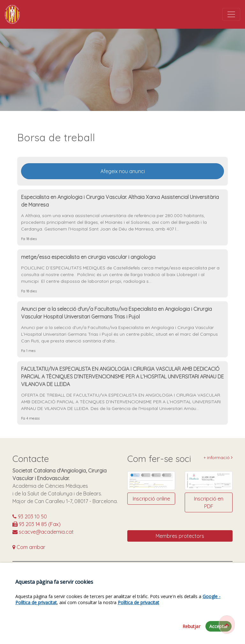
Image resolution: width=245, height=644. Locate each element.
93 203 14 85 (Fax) (37, 524)
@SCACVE (199, 572)
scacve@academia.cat (43, 532)
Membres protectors (180, 536)
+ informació (218, 458)
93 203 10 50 (30, 516)
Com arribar (29, 547)
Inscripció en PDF (209, 502)
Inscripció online (151, 499)
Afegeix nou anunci (123, 171)
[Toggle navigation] (231, 14)
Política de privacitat (138, 617)
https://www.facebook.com (113, 572)
